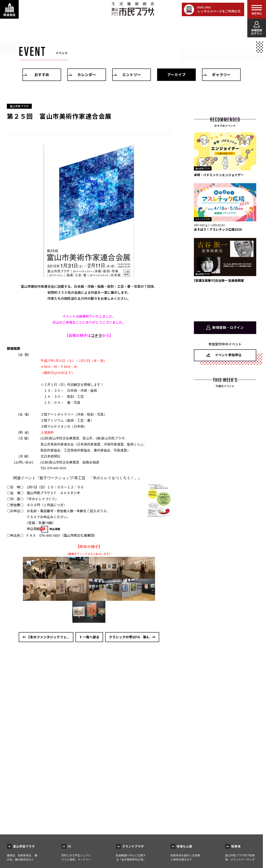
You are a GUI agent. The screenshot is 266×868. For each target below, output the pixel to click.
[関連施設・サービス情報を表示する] (9, 9)
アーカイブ (176, 75)
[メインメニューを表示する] (257, 9)
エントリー (132, 75)
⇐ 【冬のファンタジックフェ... (46, 637)
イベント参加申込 (228, 355)
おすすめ (42, 75)
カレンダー (87, 75)
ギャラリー (221, 75)
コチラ (96, 335)
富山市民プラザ (133, 9)
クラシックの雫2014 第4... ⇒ (132, 637)
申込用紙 (55, 529)
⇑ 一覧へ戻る (89, 637)
